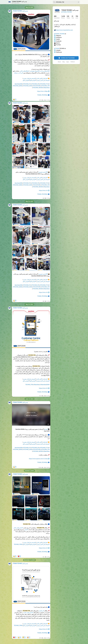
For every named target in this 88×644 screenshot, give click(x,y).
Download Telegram (66, 58)
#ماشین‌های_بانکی (18, 528)
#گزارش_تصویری (43, 172)
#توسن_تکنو (26, 80)
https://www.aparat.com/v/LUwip (38, 459)
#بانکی (26, 530)
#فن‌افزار (45, 78)
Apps (68, 62)
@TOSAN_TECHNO (67, 12)
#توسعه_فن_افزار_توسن (43, 80)
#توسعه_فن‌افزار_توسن (29, 78)
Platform (73, 62)
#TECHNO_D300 (28, 86)
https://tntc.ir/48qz (42, 91)
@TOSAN (57, 48)
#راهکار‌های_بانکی (25, 71)
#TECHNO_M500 (18, 86)
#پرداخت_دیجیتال (19, 73)
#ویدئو (46, 429)
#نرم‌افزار (42, 611)
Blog (64, 62)
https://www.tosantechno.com (64, 30)
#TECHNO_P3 (27, 84)
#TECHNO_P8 (35, 84)
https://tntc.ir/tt (43, 190)
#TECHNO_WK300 (38, 88)
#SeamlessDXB (45, 385)
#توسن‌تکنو (33, 80)
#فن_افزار (39, 78)
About (59, 62)
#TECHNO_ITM (45, 86)
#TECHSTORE (37, 86)
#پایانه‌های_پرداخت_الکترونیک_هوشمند (40, 71)
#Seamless (47, 88)
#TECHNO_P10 (44, 84)
